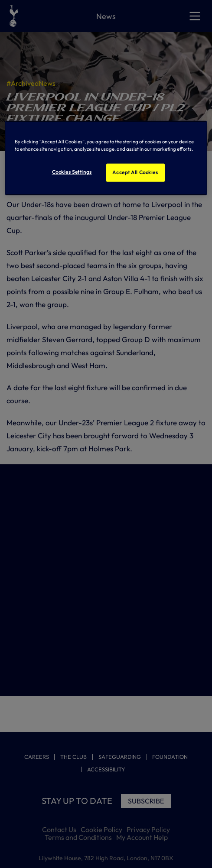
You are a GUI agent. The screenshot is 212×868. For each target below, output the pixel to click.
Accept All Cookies (135, 172)
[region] (106, 158)
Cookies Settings (72, 172)
